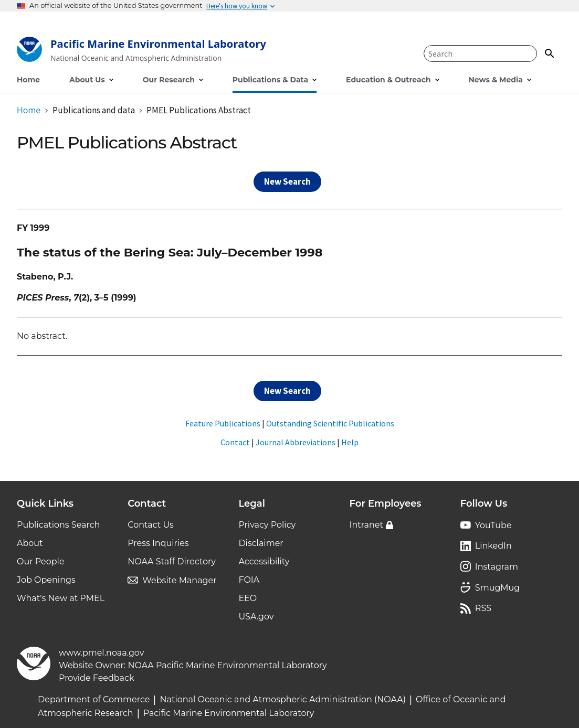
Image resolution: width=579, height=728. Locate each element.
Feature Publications (223, 423)
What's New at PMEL (61, 598)
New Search (287, 181)
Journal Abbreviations (296, 442)
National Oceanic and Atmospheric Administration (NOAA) (283, 699)
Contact (235, 442)
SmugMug (498, 588)
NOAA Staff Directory (172, 561)
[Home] (141, 52)
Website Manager (179, 580)
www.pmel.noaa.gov (101, 653)
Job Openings (46, 580)
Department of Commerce (94, 699)
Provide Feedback (97, 678)
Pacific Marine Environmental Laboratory (229, 713)
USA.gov (256, 617)
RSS (483, 608)
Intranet (366, 525)
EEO (248, 598)
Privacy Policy (267, 525)
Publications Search (58, 525)
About (30, 543)
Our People (41, 561)
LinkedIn (493, 546)
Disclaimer (261, 543)
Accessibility (264, 561)
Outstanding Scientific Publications (330, 423)
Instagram (497, 567)
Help (350, 442)
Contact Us (151, 525)
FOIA (249, 580)
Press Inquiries (158, 543)
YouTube (493, 525)
